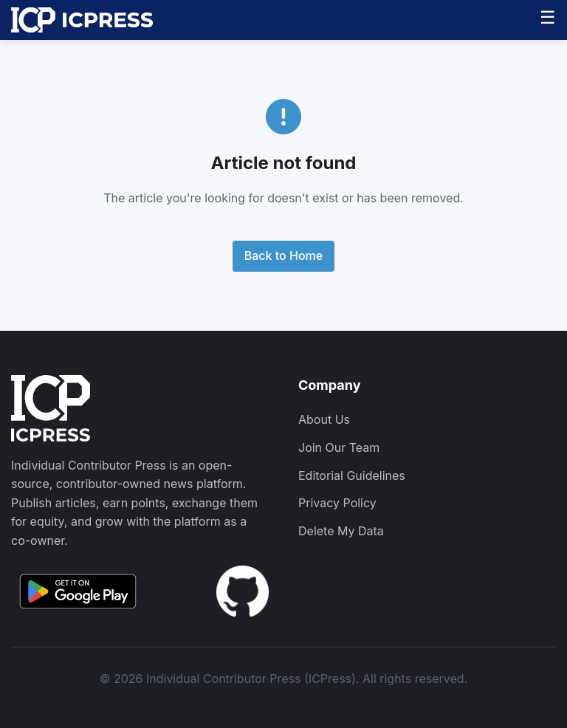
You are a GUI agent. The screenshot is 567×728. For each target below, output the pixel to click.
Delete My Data (341, 531)
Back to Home (283, 255)
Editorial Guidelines (352, 475)
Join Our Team (339, 447)
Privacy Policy (337, 503)
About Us (324, 419)
